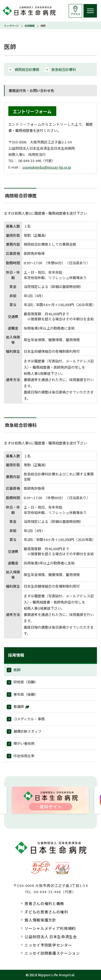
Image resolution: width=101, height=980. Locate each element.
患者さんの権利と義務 (44, 903)
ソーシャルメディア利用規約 (50, 928)
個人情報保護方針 (40, 920)
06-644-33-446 (30, 161)
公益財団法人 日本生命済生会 (51, 937)
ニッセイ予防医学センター (48, 945)
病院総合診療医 (27, 69)
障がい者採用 (24, 743)
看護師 (19, 706)
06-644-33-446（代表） (55, 892)
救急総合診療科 (64, 69)
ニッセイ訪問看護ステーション (52, 953)
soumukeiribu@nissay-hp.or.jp (47, 167)
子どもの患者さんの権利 (46, 912)
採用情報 (30, 26)
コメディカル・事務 (29, 719)
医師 (17, 670)
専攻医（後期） (26, 694)
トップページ (11, 26)
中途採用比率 (24, 756)
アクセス (75, 14)
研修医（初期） (26, 682)
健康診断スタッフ (27, 731)
